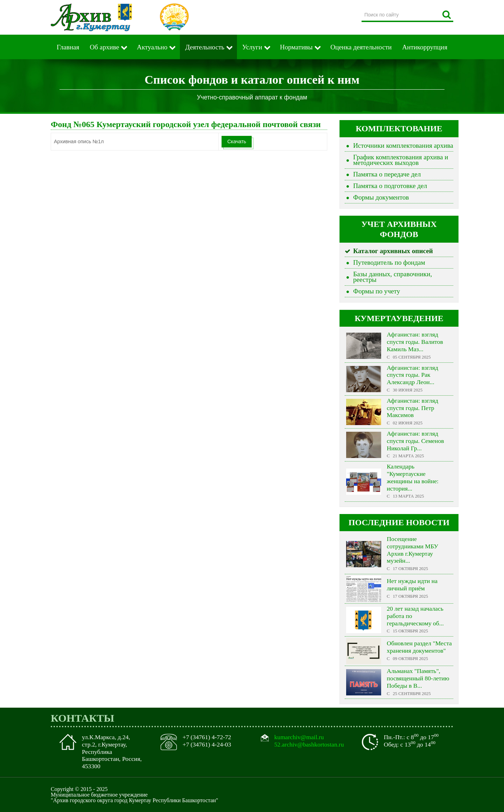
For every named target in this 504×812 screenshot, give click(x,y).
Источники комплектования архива (403, 145)
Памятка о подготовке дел (390, 186)
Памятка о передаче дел (387, 174)
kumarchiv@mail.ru (299, 737)
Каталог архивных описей (393, 251)
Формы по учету (377, 291)
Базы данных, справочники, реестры (393, 277)
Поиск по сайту (362, 9)
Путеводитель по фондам (389, 262)
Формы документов (381, 197)
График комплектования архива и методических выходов (401, 160)
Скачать (237, 141)
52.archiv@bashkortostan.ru (309, 744)
